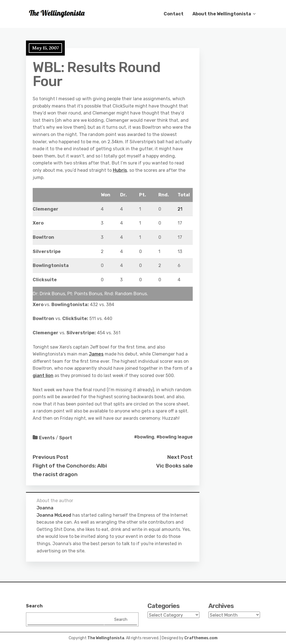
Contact (174, 14)
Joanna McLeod (54, 515)
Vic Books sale (174, 466)
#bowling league (175, 437)
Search (34, 606)
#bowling (144, 437)
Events (47, 438)
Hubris (120, 170)
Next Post (180, 457)
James (96, 354)
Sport (66, 438)
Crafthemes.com (201, 638)
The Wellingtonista (106, 638)
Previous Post (51, 457)
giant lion (43, 375)
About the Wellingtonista (222, 14)
